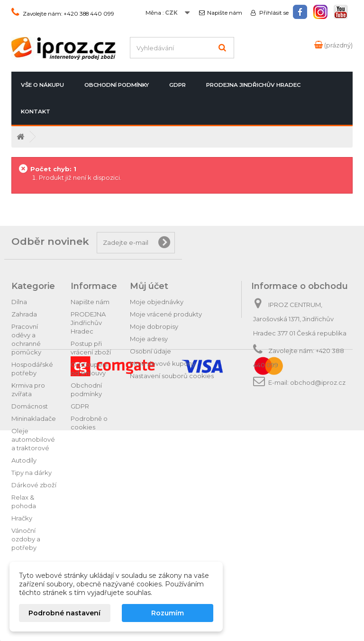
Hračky (22, 518)
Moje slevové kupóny (163, 363)
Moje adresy (149, 339)
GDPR (177, 85)
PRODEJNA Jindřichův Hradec (253, 85)
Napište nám (225, 13)
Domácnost (30, 406)
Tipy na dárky (32, 473)
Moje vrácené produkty (166, 314)
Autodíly (24, 460)
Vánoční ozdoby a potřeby (26, 539)
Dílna (19, 302)
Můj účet (149, 286)
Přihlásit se (273, 13)
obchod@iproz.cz (318, 382)
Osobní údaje (150, 351)
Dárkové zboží (34, 485)
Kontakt (36, 111)
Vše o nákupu (42, 85)
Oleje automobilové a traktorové (33, 439)
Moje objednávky (157, 302)
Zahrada (24, 314)
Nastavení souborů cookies (172, 376)
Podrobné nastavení (64, 613)
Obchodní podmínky (117, 85)
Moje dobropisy (154, 326)
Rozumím (168, 613)
